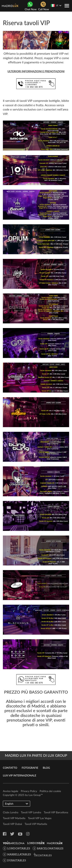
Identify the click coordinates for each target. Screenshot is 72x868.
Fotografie (30, 768)
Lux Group (35, 795)
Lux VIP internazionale (20, 775)
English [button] (17, 803)
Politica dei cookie (50, 791)
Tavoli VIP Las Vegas (40, 818)
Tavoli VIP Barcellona (56, 812)
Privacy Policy (29, 791)
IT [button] (56, 6)
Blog (46, 768)
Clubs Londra (11, 812)
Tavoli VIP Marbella (14, 818)
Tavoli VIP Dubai (12, 824)
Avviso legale (11, 791)
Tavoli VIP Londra (31, 812)
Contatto (10, 768)
